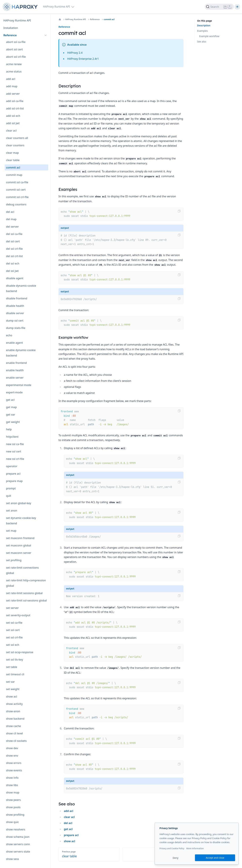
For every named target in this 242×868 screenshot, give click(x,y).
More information (195, 848)
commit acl (109, 19)
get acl (68, 829)
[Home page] (21, 7)
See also (202, 42)
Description (204, 25)
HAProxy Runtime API (76, 19)
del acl (68, 823)
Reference (95, 19)
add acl (68, 811)
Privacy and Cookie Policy (172, 848)
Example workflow (209, 36)
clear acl (69, 817)
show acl (69, 841)
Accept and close (215, 858)
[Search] (219, 7)
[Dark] (237, 7)
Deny (176, 858)
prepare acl (71, 835)
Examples (202, 31)
